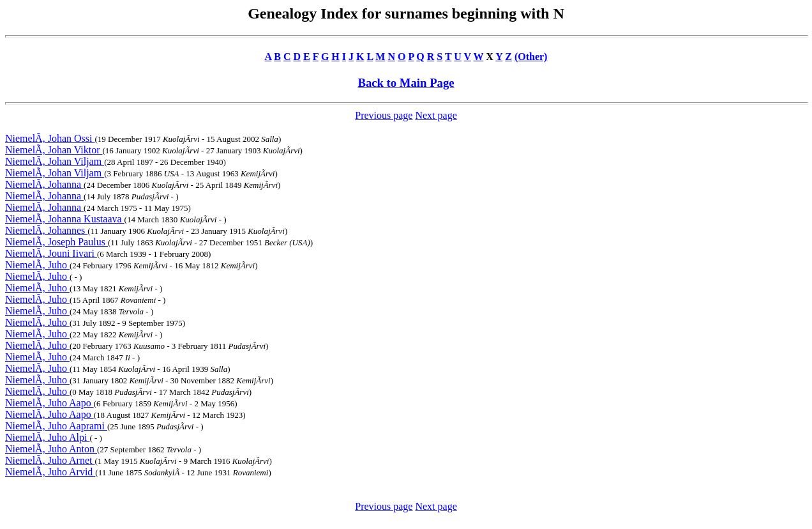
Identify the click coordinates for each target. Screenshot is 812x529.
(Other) (531, 57)
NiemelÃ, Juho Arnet (50, 460)
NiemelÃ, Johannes (46, 230)
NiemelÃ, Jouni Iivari (51, 253)
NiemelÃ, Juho (37, 265)
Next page (436, 115)
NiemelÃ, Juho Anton (51, 449)
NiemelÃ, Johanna (44, 184)
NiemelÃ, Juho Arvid (50, 472)
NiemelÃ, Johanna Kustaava (65, 219)
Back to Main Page (406, 83)
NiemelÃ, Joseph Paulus (56, 242)
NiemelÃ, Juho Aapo (49, 403)
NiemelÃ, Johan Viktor (54, 150)
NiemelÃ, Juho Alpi (47, 437)
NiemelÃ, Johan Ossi (50, 138)
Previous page (384, 115)
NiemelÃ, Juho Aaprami (56, 426)
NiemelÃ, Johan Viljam (55, 161)
